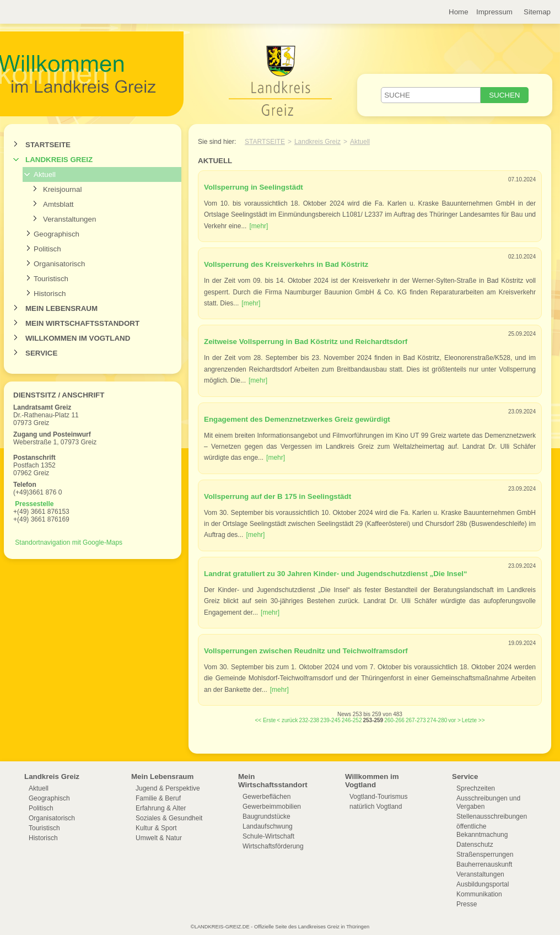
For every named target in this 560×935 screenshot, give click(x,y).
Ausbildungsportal (483, 884)
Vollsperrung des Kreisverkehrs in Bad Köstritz (286, 264)
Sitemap (537, 12)
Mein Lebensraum (61, 308)
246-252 (352, 720)
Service (41, 353)
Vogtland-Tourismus (378, 797)
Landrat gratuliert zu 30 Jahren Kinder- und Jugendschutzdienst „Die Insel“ (336, 574)
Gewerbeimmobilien (272, 807)
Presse (467, 904)
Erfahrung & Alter (161, 808)
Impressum (494, 12)
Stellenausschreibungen (492, 816)
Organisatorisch (59, 264)
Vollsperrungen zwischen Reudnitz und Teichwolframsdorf (306, 651)
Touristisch (51, 279)
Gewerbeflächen (266, 797)
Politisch (47, 249)
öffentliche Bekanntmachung (482, 831)
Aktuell (45, 174)
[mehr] (259, 226)
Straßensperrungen (485, 855)
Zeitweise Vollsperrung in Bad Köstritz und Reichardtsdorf (306, 342)
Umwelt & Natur (159, 838)
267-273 (416, 720)
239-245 (330, 720)
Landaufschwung (268, 826)
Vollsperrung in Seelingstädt (254, 187)
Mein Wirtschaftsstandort (82, 323)
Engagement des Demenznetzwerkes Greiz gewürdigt (297, 419)
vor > (454, 720)
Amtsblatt (58, 204)
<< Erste (265, 720)
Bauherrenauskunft (484, 864)
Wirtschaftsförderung (273, 846)
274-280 (437, 720)
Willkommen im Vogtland (78, 338)
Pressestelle (34, 504)
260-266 (394, 720)
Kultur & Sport (156, 828)
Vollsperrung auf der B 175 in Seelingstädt (278, 496)
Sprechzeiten (476, 788)
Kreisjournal (62, 189)
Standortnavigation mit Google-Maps (69, 542)
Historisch (50, 294)
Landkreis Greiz (59, 160)
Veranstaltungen (69, 219)
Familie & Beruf (158, 798)
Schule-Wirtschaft (268, 836)
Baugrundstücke (266, 816)
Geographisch (56, 234)
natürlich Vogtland (376, 807)
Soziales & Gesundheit (169, 818)
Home (459, 12)
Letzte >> (473, 720)
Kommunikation (479, 894)
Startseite (48, 145)
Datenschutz (475, 845)
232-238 (309, 720)
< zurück (287, 720)
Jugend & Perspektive (168, 788)
